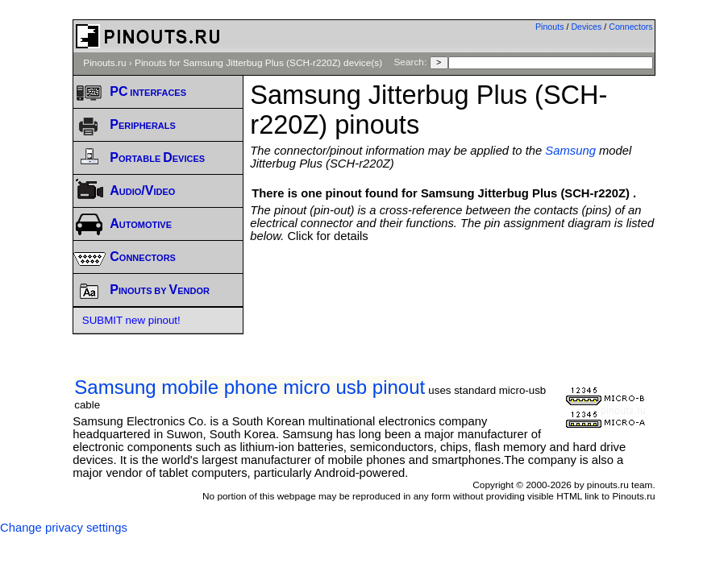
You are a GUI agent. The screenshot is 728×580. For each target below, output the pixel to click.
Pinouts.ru (104, 63)
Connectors (631, 27)
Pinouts (550, 27)
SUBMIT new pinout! (131, 320)
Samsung (570, 151)
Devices (586, 27)
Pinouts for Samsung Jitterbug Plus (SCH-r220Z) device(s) (258, 63)
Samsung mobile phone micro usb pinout (250, 387)
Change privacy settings (64, 528)
